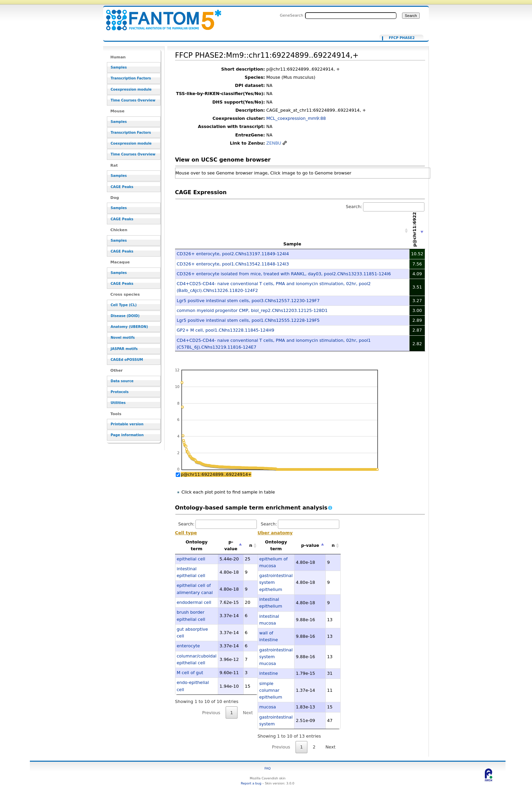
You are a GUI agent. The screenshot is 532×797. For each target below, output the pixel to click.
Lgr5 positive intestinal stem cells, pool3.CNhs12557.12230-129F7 (248, 301)
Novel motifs (123, 338)
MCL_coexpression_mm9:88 (296, 118)
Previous (211, 713)
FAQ (268, 768)
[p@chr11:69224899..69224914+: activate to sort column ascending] (417, 231)
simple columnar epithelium (271, 690)
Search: (385, 207)
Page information (127, 435)
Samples (119, 67)
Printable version (127, 424)
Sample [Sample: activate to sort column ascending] (292, 244)
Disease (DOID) (125, 316)
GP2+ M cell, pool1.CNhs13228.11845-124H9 (226, 330)
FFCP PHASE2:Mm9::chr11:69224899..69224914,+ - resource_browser (159, 16)
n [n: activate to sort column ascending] (251, 545)
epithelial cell (191, 559)
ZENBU (274, 143)
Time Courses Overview (133, 100)
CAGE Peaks (122, 187)
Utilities (118, 403)
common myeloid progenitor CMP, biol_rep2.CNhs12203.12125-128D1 (252, 310)
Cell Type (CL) (124, 305)
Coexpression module (131, 89)
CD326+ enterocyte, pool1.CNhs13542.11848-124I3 (233, 264)
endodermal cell (194, 602)
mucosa (268, 707)
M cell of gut (190, 673)
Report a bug (251, 783)
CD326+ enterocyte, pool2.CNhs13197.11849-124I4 (233, 254)
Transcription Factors (131, 78)
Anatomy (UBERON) (129, 327)
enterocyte (188, 646)
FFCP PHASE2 (402, 38)
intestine (269, 673)
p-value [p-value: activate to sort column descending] (231, 545)
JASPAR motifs (124, 349)
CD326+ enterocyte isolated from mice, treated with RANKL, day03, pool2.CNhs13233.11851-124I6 (284, 274)
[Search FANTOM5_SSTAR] (351, 16)
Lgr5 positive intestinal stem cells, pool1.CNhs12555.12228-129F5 (248, 320)
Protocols (120, 392)
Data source (122, 381)
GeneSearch (292, 15)
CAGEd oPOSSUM (127, 360)
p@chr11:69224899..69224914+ (216, 474)
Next (248, 713)
